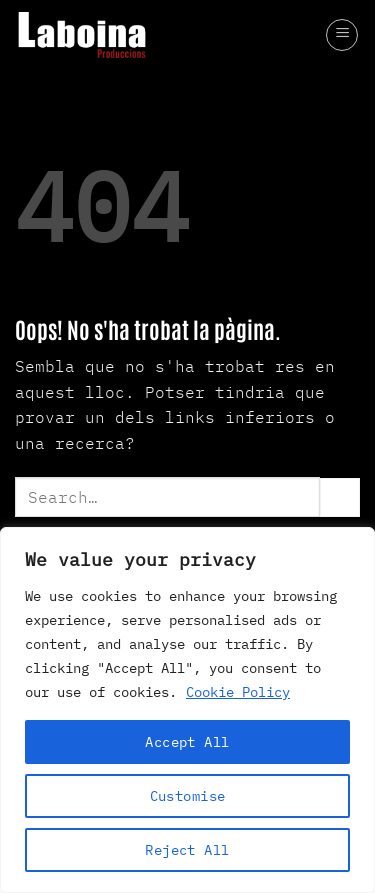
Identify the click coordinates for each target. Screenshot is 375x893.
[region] (187, 710)
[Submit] (340, 497)
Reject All (187, 850)
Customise (188, 796)
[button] (342, 35)
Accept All (187, 742)
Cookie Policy (238, 692)
